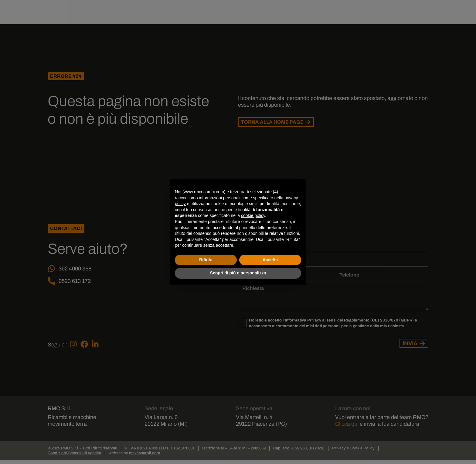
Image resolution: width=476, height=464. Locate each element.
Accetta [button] (270, 260)
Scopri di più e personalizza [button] (238, 273)
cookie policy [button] (253, 215)
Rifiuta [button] (206, 260)
